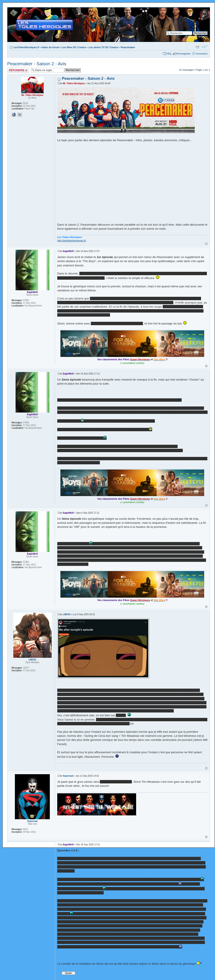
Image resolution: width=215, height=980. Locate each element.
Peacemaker (128, 47)
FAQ (169, 54)
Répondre (18, 70)
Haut (206, 244)
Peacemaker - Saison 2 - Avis (37, 64)
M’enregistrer (183, 54)
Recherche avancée (197, 36)
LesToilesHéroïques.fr (26, 47)
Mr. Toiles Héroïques (74, 83)
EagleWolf (68, 251)
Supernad (68, 776)
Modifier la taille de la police (204, 46)
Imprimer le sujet (197, 46)
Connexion (202, 54)
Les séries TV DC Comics (104, 47)
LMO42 (67, 614)
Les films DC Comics (74, 47)
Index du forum (51, 47)
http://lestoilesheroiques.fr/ (72, 240)
